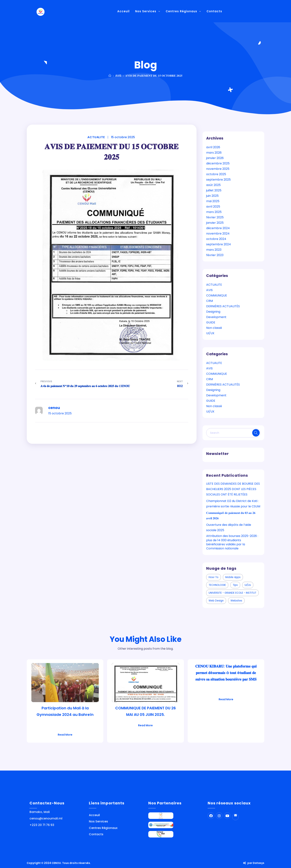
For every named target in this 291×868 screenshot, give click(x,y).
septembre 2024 (219, 244)
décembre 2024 (218, 228)
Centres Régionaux (103, 828)
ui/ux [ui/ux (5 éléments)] (248, 585)
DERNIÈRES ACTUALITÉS (223, 306)
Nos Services (98, 822)
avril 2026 (213, 147)
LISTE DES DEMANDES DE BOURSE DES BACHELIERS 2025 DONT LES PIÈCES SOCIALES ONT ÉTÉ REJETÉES (233, 489)
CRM (210, 301)
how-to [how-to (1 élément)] (214, 577)
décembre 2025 (218, 163)
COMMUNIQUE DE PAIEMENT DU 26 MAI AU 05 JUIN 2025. (145, 711)
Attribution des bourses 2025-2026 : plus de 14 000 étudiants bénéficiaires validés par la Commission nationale (232, 542)
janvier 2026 (215, 158)
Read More (65, 735)
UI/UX (210, 333)
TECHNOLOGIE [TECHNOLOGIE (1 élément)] (217, 585)
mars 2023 (214, 250)
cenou (54, 408)
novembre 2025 (218, 169)
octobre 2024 (216, 239)
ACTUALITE (96, 137)
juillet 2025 (214, 190)
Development (216, 317)
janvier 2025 (215, 223)
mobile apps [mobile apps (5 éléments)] (233, 577)
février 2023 (215, 255)
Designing (213, 312)
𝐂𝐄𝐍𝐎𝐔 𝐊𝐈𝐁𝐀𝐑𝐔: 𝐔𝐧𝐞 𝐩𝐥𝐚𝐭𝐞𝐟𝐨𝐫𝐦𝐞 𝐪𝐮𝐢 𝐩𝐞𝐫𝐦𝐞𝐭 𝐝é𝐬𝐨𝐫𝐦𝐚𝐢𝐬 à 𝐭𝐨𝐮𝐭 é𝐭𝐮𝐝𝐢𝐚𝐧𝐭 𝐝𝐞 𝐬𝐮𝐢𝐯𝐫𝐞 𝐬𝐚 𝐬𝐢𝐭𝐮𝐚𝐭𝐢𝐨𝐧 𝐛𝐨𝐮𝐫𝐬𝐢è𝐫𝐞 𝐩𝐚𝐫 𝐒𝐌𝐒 (226, 673)
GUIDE (211, 322)
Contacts (96, 834)
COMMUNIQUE (217, 295)
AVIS (209, 290)
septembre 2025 (218, 180)
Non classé (214, 328)
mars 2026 (214, 153)
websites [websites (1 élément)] (236, 601)
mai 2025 (213, 201)
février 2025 (215, 217)
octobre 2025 (216, 174)
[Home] (110, 76)
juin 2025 (212, 196)
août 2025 (213, 185)
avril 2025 (213, 207)
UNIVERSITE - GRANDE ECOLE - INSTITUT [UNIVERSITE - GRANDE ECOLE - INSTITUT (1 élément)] (232, 593)
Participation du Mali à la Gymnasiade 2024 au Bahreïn (65, 711)
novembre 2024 (218, 234)
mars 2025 (214, 212)
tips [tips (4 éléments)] (235, 585)
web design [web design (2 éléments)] (216, 601)
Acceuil (94, 815)
